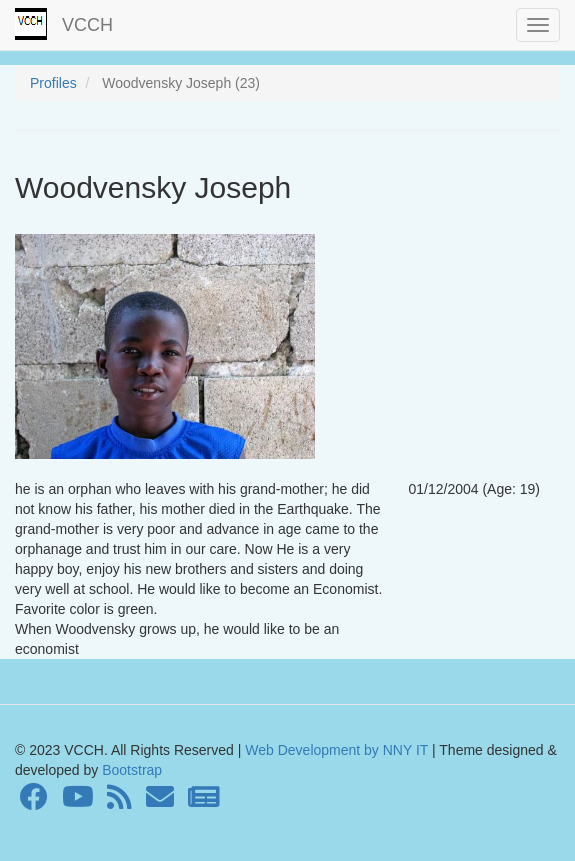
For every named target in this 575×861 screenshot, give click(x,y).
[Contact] (160, 802)
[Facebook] (34, 802)
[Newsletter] (204, 802)
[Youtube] (78, 802)
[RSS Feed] (119, 802)
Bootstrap (130, 770)
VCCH (87, 25)
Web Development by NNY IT (336, 750)
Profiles (53, 83)
